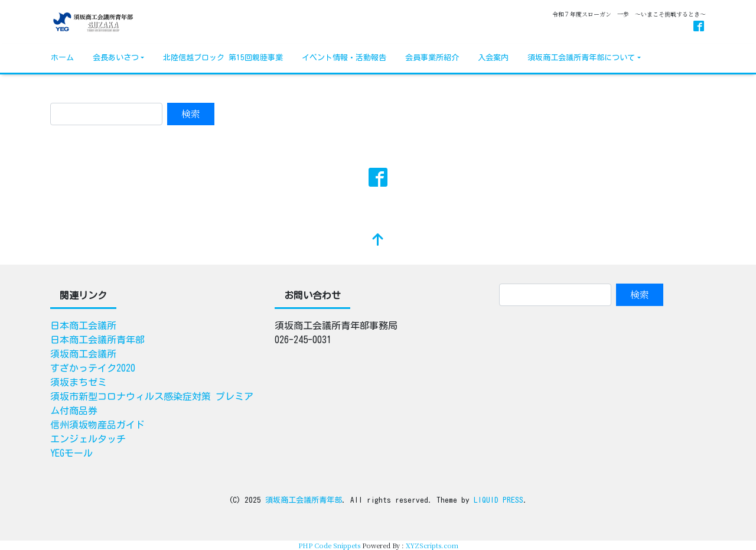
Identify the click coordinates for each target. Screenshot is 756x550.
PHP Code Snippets (329, 545)
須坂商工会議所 (83, 354)
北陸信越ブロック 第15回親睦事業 (223, 58)
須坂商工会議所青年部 (304, 500)
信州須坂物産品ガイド (97, 425)
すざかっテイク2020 (93, 368)
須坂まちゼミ (79, 382)
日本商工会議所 (83, 326)
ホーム (62, 58)
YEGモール (71, 453)
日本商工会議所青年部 (97, 340)
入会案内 (493, 58)
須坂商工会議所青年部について (581, 58)
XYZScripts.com (432, 545)
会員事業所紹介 (432, 58)
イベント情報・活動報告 (344, 58)
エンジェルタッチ (88, 439)
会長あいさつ (116, 58)
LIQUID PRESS (498, 500)
